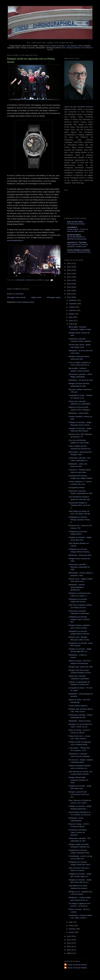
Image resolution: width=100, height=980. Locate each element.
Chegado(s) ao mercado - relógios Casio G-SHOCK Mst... (79, 619)
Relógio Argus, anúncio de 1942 (80, 667)
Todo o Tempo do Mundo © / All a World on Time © (65, 46)
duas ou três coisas (75, 222)
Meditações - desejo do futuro (80, 721)
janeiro (72, 932)
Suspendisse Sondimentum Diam (79, 252)
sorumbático (72, 227)
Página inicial (36, 297)
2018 (69, 287)
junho (71, 321)
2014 (69, 936)
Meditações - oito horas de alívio (81, 380)
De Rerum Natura (74, 235)
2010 (69, 950)
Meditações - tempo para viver (80, 555)
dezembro (73, 300)
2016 (69, 294)
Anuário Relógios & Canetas (78, 250)
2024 (69, 267)
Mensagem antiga (54, 297)
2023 (69, 270)
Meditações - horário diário (79, 413)
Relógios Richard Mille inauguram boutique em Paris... (78, 780)
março (72, 925)
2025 (69, 263)
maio (71, 324)
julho (71, 317)
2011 (69, 947)
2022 (69, 274)
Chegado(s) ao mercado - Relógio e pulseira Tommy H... (79, 520)
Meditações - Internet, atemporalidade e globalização (77, 587)
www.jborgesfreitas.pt (15, 240)
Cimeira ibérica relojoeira (78, 706)
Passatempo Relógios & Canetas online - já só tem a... (79, 505)
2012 (69, 943)
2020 (69, 280)
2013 (69, 940)
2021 (69, 277)
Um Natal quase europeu (76, 224)
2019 (69, 284)
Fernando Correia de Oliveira (76, 965)
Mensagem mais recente (16, 297)
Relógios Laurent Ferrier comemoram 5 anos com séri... (79, 794)
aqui (75, 107)
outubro (72, 307)
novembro (73, 304)
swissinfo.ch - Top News (77, 242)
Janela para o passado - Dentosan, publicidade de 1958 (79, 567)
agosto (72, 314)
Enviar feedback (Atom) (25, 302)
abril (71, 922)
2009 (69, 953)
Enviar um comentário (15, 294)
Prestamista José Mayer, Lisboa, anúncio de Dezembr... (78, 832)
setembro (73, 310)
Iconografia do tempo (76, 488)
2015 (69, 297)
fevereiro (73, 929)
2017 (69, 290)
